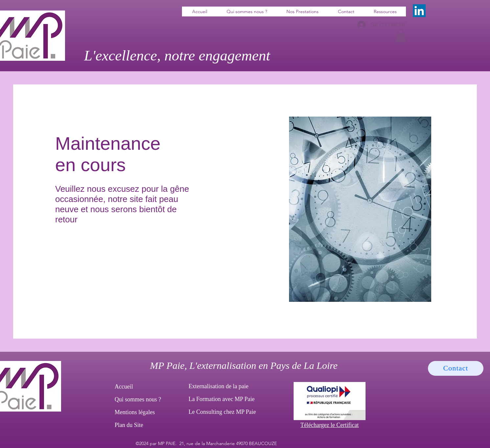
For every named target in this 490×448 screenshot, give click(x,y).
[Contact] (456, 368)
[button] (400, 36)
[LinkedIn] (419, 11)
